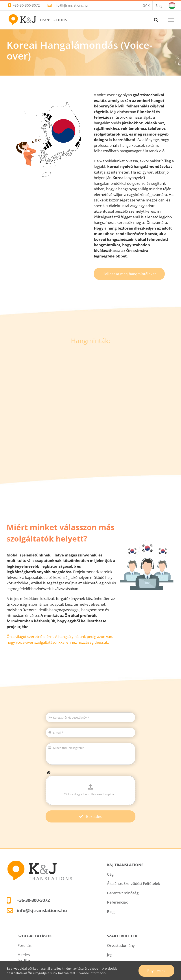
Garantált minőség (123, 893)
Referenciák (117, 902)
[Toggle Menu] (171, 20)
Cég (110, 874)
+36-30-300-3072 (26, 5)
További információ (91, 973)
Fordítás (25, 945)
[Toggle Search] (156, 20)
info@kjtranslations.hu (71, 5)
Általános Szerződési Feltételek (134, 883)
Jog (110, 955)
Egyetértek (156, 971)
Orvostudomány (121, 945)
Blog (111, 912)
